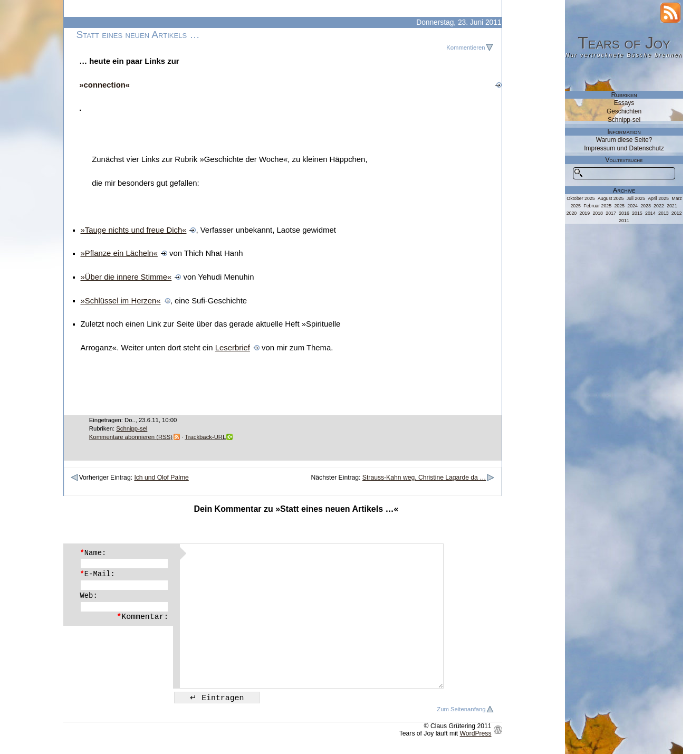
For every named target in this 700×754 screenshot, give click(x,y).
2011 (624, 221)
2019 (585, 213)
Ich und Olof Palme (161, 478)
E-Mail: (98, 574)
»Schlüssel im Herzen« (121, 301)
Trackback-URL (205, 437)
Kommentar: (142, 617)
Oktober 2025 (581, 198)
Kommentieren (466, 47)
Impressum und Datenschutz (624, 148)
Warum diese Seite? (624, 140)
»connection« (104, 85)
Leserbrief (233, 348)
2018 (598, 213)
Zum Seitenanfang (461, 709)
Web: (89, 596)
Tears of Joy (624, 43)
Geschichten (624, 111)
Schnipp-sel (132, 428)
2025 (619, 206)
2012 (677, 213)
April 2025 (658, 198)
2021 (672, 206)
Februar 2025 (597, 206)
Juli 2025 (636, 198)
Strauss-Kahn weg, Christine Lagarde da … (424, 478)
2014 (650, 213)
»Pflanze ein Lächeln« (119, 253)
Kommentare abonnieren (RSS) (131, 437)
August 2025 (611, 198)
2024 (632, 206)
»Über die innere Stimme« (126, 277)
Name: (93, 553)
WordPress (476, 733)
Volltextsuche (624, 160)
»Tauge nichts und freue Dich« (134, 230)
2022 (659, 206)
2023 (646, 206)
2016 (624, 213)
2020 (572, 213)
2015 (637, 213)
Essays (624, 103)
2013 (664, 213)
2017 (611, 213)
